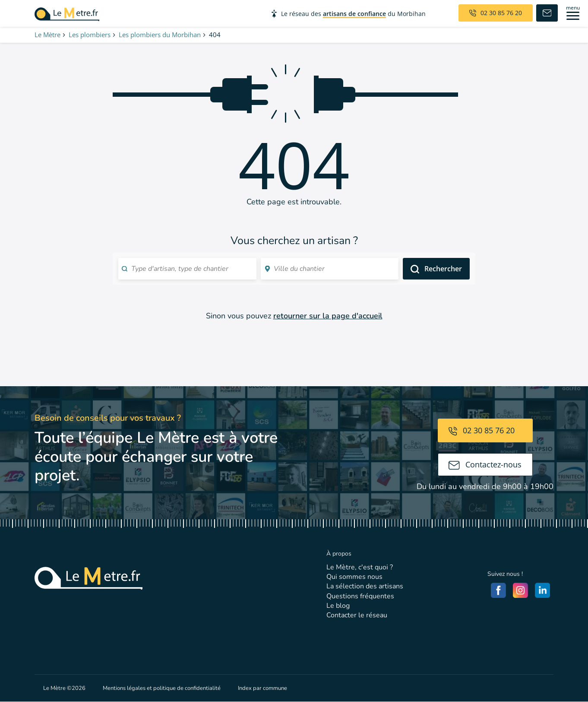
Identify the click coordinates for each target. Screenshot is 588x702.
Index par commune (262, 688)
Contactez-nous (485, 464)
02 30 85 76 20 (482, 430)
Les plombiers (90, 35)
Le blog (338, 606)
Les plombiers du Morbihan (160, 35)
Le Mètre (47, 35)
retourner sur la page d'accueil (328, 316)
